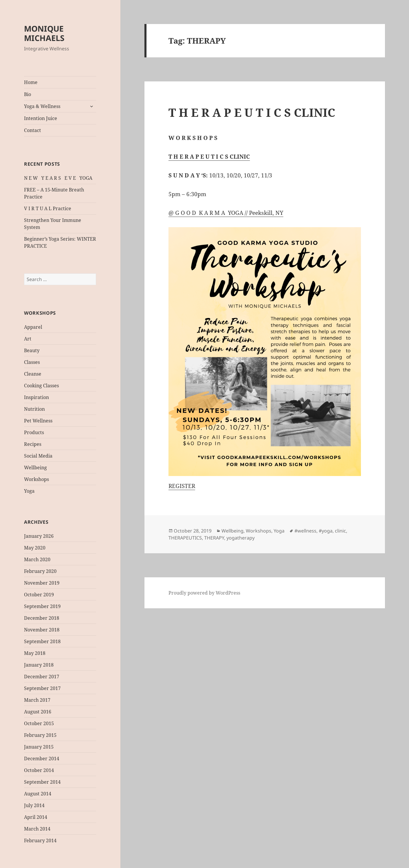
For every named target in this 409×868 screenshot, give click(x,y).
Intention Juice (41, 118)
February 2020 (40, 571)
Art (28, 339)
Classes (32, 362)
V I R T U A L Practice (48, 208)
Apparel (33, 327)
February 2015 (40, 735)
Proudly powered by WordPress (204, 593)
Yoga (29, 491)
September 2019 (42, 606)
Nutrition (34, 409)
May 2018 (35, 653)
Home (31, 82)
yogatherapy (241, 538)
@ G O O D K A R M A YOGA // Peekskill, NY (226, 213)
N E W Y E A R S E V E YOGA (58, 178)
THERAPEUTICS (185, 538)
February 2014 (40, 840)
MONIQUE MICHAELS (44, 33)
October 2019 (39, 595)
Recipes (33, 444)
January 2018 (39, 665)
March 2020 (37, 559)
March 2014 (37, 829)
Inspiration (36, 397)
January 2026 (39, 536)
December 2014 (42, 759)
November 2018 (42, 630)
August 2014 (38, 794)
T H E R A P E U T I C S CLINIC (252, 112)
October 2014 (39, 770)
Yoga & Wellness (42, 106)
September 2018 (42, 641)
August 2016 (38, 712)
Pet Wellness (38, 421)
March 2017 (37, 700)
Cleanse (33, 374)
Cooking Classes (41, 386)
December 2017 (42, 677)
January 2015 (39, 747)
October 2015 (39, 723)
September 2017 (42, 688)
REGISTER (182, 486)
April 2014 (36, 817)
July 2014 (34, 805)
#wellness (305, 531)
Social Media (38, 456)
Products (34, 432)
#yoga (326, 531)
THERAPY (214, 538)
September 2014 (42, 782)
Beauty (32, 350)
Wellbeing (35, 468)
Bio (28, 94)
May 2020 (35, 548)
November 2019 (42, 583)
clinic (340, 531)
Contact (33, 130)
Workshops (36, 479)
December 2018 (42, 618)
